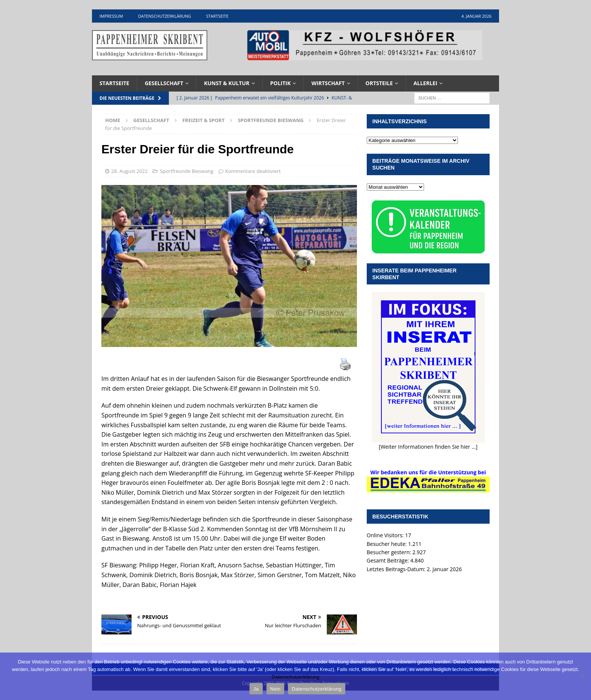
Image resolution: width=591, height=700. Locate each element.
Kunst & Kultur (227, 83)
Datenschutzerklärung (164, 16)
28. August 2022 (129, 171)
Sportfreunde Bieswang (187, 171)
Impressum (111, 16)
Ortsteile (379, 83)
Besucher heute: (387, 544)
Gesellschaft (164, 83)
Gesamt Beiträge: (389, 560)
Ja (256, 689)
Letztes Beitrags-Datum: (397, 569)
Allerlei (425, 83)
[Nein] (582, 676)
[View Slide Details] (365, 45)
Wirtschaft (328, 83)
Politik (281, 83)
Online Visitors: (386, 535)
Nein (276, 689)
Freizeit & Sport (204, 120)
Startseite (217, 16)
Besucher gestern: (390, 552)
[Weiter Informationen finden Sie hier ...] (428, 447)
